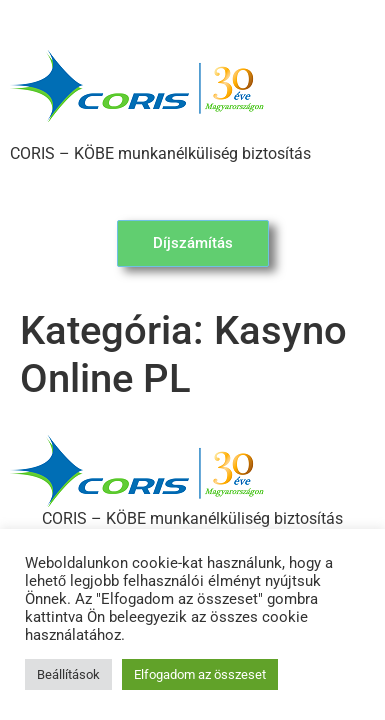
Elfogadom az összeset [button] (200, 674)
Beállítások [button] (68, 674)
